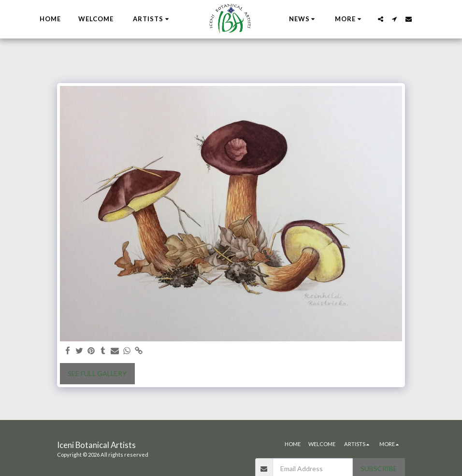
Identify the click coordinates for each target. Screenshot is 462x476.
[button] (152, 19)
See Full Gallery (97, 373)
